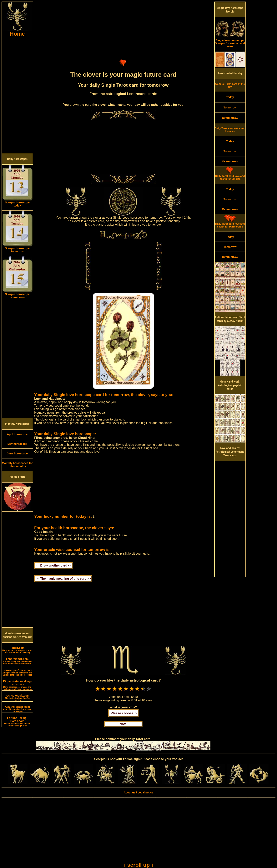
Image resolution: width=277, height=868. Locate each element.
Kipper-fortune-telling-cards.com (17, 685)
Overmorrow (230, 118)
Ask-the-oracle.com (17, 709)
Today (230, 97)
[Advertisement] (17, 95)
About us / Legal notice (138, 792)
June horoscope (17, 453)
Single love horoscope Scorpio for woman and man (230, 42)
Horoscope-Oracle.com (17, 672)
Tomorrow (230, 107)
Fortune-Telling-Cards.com (17, 722)
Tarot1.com (17, 650)
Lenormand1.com (17, 661)
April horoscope (17, 434)
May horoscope (17, 444)
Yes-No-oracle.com (17, 698)
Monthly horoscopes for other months (17, 465)
